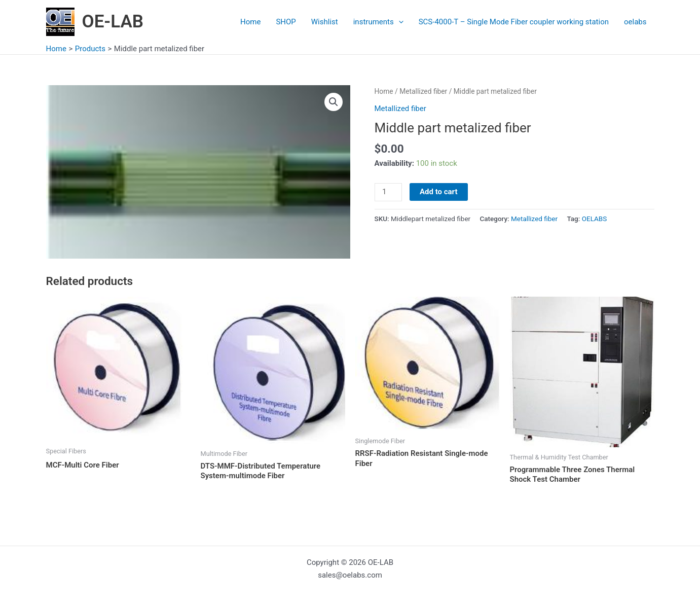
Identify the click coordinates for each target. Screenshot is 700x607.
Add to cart (439, 192)
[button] (334, 102)
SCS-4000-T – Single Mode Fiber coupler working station (514, 22)
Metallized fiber (423, 91)
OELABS (595, 219)
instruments (378, 22)
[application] (399, 22)
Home (250, 22)
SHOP (286, 22)
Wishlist (325, 22)
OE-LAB (113, 22)
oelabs (635, 22)
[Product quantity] (388, 192)
